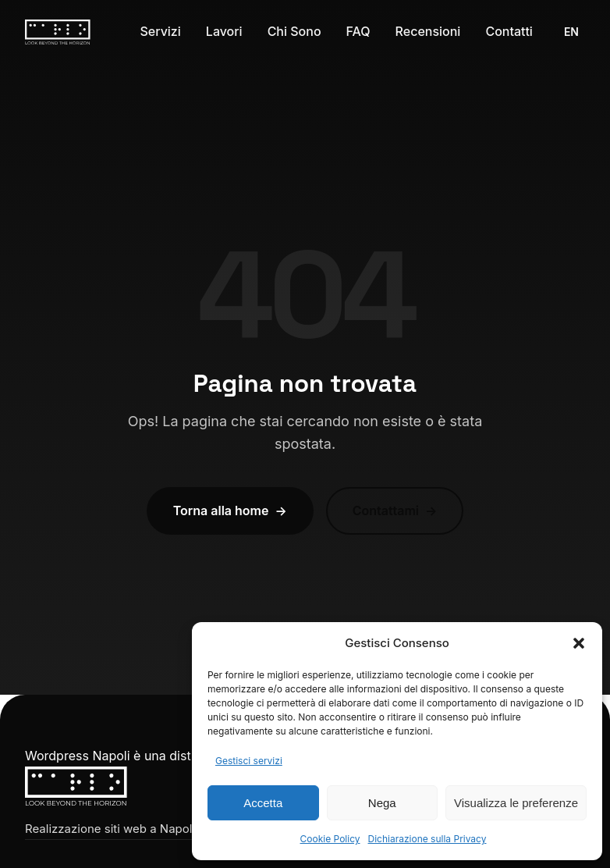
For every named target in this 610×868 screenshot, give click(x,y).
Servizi (160, 31)
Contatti (509, 31)
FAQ (358, 31)
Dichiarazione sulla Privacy (427, 839)
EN (571, 32)
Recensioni (428, 31)
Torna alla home (230, 511)
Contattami (395, 511)
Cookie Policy (330, 839)
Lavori (224, 31)
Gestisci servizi (249, 761)
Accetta (263, 803)
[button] (579, 643)
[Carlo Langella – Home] (58, 32)
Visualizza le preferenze (516, 803)
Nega (382, 803)
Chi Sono (294, 31)
